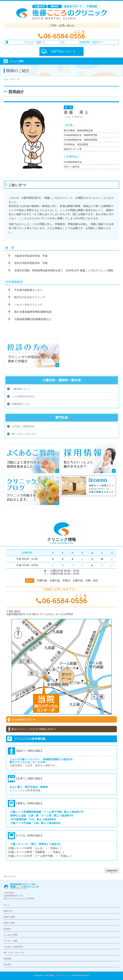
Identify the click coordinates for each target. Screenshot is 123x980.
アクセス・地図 (10, 941)
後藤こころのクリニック (60, 975)
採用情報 (8, 959)
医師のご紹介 (9, 923)
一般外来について (21, 389)
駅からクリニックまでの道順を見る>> (34, 729)
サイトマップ (9, 876)
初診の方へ (8, 911)
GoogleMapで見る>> (24, 719)
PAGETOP (112, 871)
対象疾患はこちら (21, 404)
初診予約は (61, 51)
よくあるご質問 (10, 935)
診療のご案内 (9, 917)
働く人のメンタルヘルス (24, 434)
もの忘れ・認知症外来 (23, 426)
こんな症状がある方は (23, 396)
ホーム (7, 905)
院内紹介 (8, 929)
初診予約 (8, 965)
